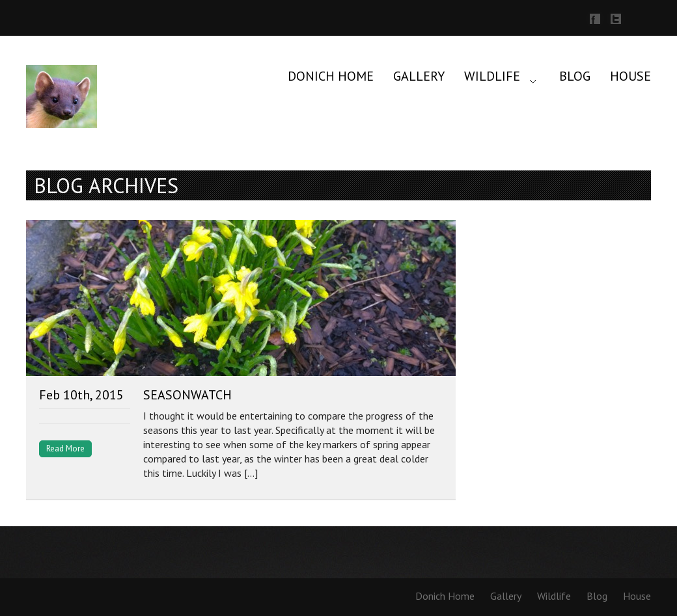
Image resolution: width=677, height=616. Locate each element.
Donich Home (331, 76)
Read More (65, 449)
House (630, 76)
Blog (575, 76)
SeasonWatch (187, 395)
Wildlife (492, 76)
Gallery (419, 76)
